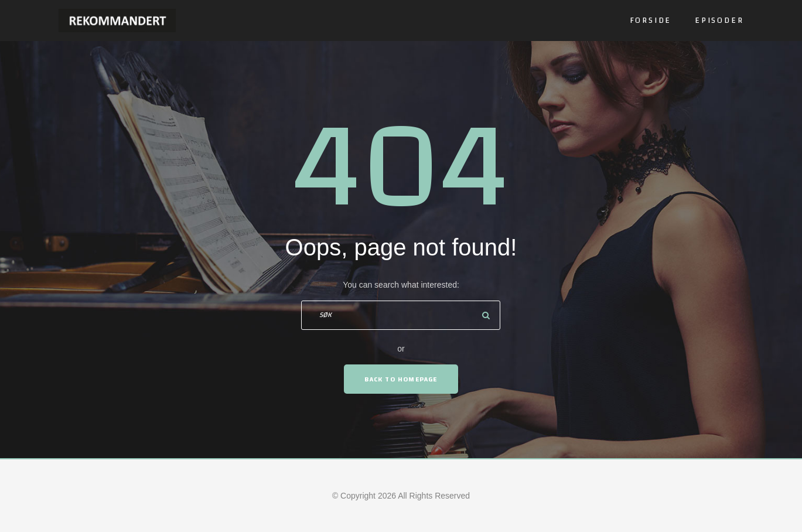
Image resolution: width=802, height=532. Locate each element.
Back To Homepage (401, 379)
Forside (651, 21)
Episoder (719, 21)
